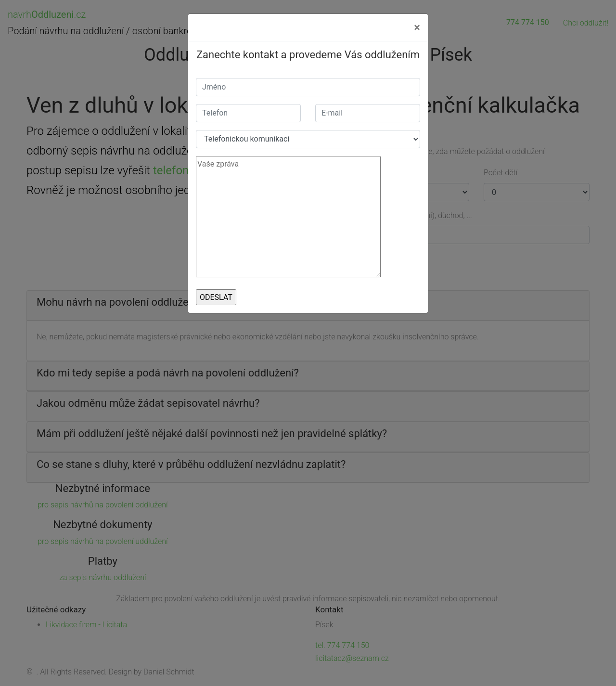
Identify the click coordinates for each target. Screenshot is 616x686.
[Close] (417, 27)
